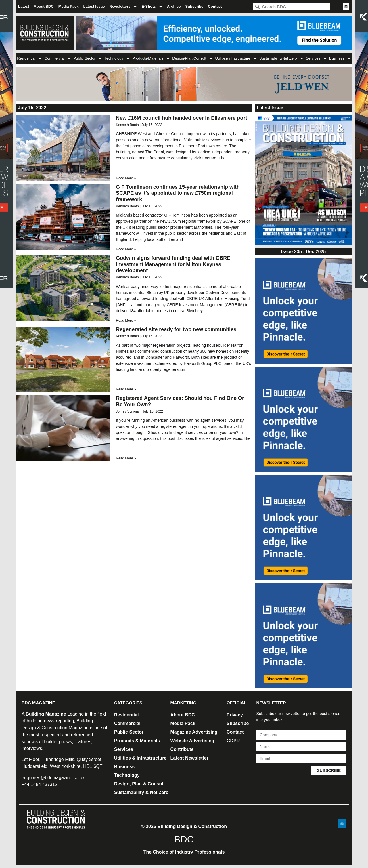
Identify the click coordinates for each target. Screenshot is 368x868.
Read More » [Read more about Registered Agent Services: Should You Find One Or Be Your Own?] (126, 458)
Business (340, 59)
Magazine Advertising (194, 732)
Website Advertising (192, 741)
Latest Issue (94, 6)
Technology (117, 59)
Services (316, 59)
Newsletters (123, 7)
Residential (29, 59)
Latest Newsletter (190, 758)
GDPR (233, 741)
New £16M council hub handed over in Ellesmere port (181, 118)
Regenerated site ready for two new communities (176, 329)
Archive (174, 6)
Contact (215, 6)
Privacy (235, 715)
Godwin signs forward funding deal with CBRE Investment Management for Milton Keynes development (173, 264)
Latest (24, 6)
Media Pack (69, 6)
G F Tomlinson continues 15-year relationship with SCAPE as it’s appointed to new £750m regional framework (178, 193)
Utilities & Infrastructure (140, 758)
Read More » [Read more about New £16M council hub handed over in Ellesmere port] (126, 178)
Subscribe (194, 6)
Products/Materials (151, 59)
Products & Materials (137, 741)
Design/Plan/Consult (192, 59)
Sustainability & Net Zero (141, 792)
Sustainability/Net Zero (281, 59)
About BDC (44, 6)
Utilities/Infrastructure (236, 59)
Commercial (58, 59)
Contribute (182, 749)
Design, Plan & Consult (139, 784)
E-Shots (152, 7)
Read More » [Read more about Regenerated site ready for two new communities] (126, 389)
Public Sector (88, 59)
